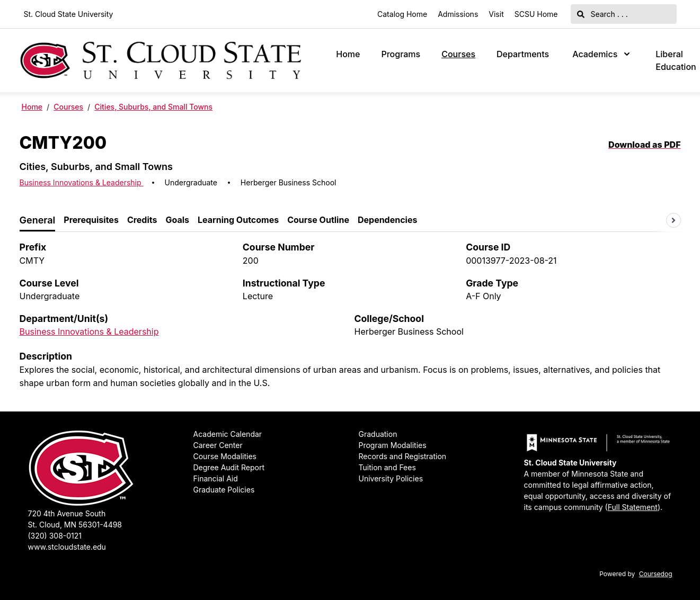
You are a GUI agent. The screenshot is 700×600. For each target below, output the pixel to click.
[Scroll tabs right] (674, 220)
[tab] (38, 221)
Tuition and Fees (387, 467)
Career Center (218, 445)
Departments (523, 54)
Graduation (378, 434)
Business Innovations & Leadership (82, 182)
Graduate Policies (224, 490)
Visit (496, 14)
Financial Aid (216, 478)
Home (348, 54)
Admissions (458, 14)
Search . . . (602, 14)
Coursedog (656, 574)
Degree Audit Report (229, 467)
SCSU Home (536, 14)
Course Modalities (225, 456)
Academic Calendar (228, 434)
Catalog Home (402, 14)
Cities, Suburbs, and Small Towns (153, 107)
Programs (401, 54)
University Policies (391, 478)
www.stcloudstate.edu (67, 547)
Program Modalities (393, 445)
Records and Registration (403, 456)
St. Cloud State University (69, 14)
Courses (458, 54)
